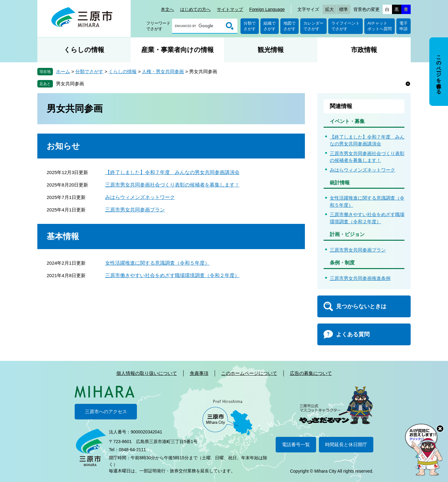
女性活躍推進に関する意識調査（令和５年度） (157, 263)
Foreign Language (267, 9)
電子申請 (404, 26)
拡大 (329, 9)
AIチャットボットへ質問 (380, 26)
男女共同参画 (70, 84)
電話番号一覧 (296, 444)
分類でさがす (250, 26)
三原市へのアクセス (106, 411)
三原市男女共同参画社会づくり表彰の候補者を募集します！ (172, 185)
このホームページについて (249, 373)
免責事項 (199, 373)
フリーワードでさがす (158, 26)
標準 (343, 9)
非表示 (444, 38)
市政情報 (364, 50)
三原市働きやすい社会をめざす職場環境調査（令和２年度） (172, 275)
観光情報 (271, 50)
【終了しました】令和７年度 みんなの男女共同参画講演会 (172, 172)
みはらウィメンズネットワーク (140, 197)
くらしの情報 (84, 50)
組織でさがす (270, 26)
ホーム (63, 71)
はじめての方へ (195, 9)
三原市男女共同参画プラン (135, 210)
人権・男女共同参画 (163, 71)
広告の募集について (311, 373)
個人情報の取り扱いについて (147, 373)
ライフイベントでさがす (345, 26)
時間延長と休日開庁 (346, 444)
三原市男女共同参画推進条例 (360, 278)
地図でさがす (289, 26)
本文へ (167, 9)
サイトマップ (230, 9)
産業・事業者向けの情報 (177, 50)
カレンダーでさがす (313, 26)
